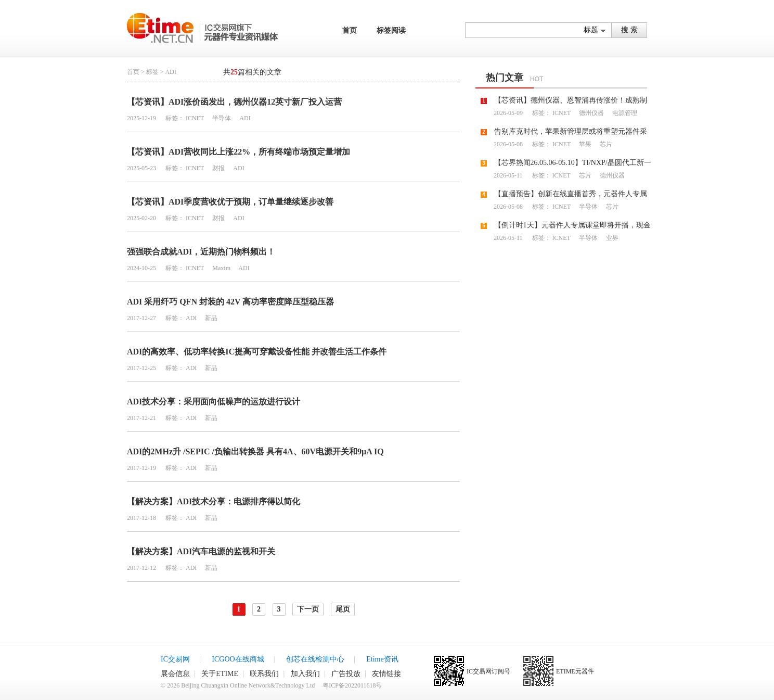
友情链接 (386, 674)
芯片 (605, 144)
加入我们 (305, 674)
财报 (218, 168)
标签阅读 (391, 30)
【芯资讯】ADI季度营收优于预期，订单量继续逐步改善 (230, 202)
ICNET (195, 118)
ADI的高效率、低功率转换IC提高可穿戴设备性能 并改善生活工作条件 (257, 352)
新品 (210, 318)
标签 (152, 72)
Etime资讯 (382, 659)
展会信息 (175, 674)
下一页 (308, 609)
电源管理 (624, 113)
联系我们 (264, 674)
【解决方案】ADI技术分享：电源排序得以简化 (214, 501)
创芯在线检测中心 (315, 659)
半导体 (221, 118)
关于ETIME (220, 674)
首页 (350, 30)
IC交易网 (175, 659)
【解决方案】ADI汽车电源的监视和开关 (201, 551)
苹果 (584, 144)
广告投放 (346, 674)
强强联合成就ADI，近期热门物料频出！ (201, 252)
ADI (244, 118)
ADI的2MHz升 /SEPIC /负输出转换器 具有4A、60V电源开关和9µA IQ (255, 451)
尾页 (343, 609)
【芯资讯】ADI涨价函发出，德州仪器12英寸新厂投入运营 (234, 102)
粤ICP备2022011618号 (352, 685)
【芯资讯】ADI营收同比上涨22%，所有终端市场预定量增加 (238, 152)
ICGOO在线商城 (238, 659)
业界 (611, 238)
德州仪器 (591, 113)
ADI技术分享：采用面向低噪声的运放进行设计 (214, 402)
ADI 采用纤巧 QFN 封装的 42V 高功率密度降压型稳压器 (230, 302)
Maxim (221, 268)
